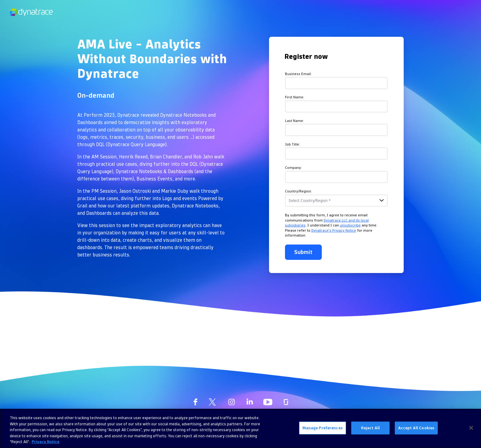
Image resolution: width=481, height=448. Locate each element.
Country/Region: (298, 191)
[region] (240, 428)
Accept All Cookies (416, 428)
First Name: (295, 97)
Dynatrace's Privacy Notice (334, 230)
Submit (303, 252)
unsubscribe (350, 225)
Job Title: (292, 144)
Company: (293, 167)
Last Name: (294, 121)
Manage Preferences (323, 428)
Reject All (370, 428)
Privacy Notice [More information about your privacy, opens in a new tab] (46, 442)
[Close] (471, 428)
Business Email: (298, 74)
